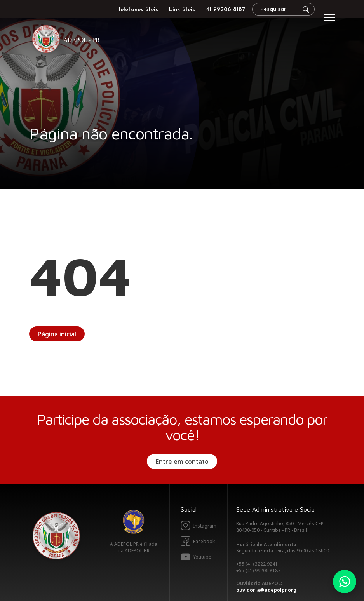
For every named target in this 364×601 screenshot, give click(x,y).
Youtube (202, 557)
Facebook (204, 541)
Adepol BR (134, 522)
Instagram (205, 526)
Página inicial (57, 334)
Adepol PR (68, 40)
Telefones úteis (138, 10)
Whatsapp (345, 582)
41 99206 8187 (225, 10)
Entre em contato (182, 462)
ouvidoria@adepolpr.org (266, 590)
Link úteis (182, 10)
